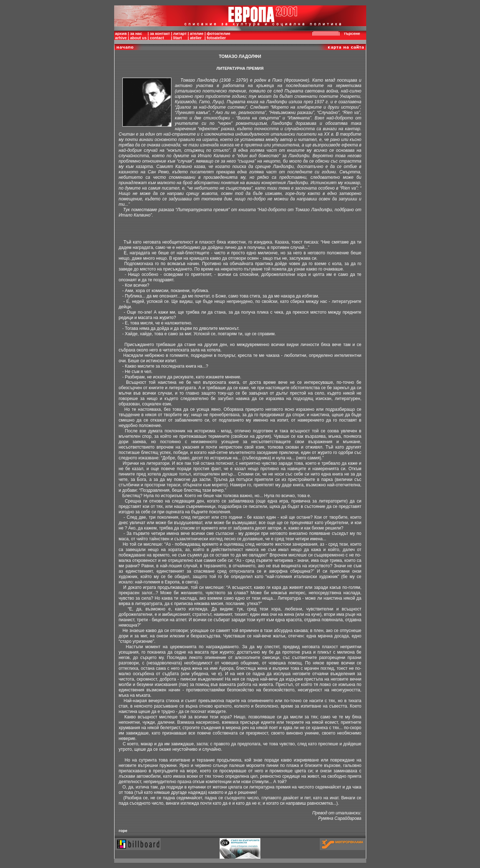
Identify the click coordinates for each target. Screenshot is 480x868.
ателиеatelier (197, 36)
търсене (353, 33)
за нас (136, 33)
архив (121, 33)
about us (138, 38)
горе (123, 831)
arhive (121, 38)
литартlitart (180, 36)
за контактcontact (160, 36)
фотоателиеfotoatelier (218, 36)
